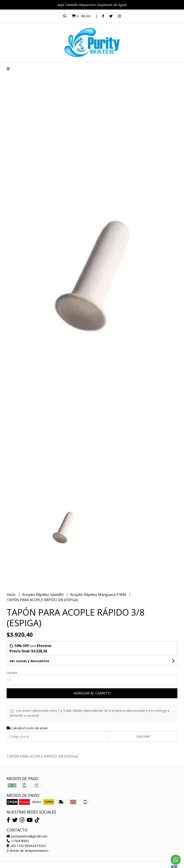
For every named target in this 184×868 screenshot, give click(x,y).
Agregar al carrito (92, 693)
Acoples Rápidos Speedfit (43, 595)
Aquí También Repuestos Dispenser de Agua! (92, 5)
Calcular (143, 736)
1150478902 (18, 841)
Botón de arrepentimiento (28, 851)
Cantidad (12, 673)
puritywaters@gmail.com (27, 836)
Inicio (12, 595)
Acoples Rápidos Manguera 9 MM (99, 595)
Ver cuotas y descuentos (29, 661)
